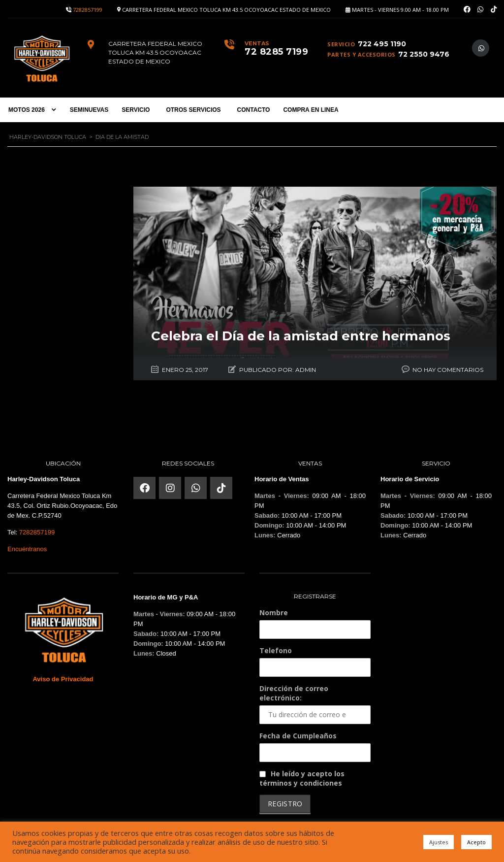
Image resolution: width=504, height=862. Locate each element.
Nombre (274, 611)
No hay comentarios (448, 368)
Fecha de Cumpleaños (298, 734)
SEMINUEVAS (89, 110)
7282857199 (88, 10)
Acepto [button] (476, 842)
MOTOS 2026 (27, 110)
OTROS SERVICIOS (193, 110)
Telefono (276, 648)
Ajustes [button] (439, 842)
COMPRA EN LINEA (311, 110)
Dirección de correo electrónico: (315, 702)
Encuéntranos (27, 547)
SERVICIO (136, 110)
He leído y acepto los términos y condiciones (302, 776)
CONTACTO (254, 110)
